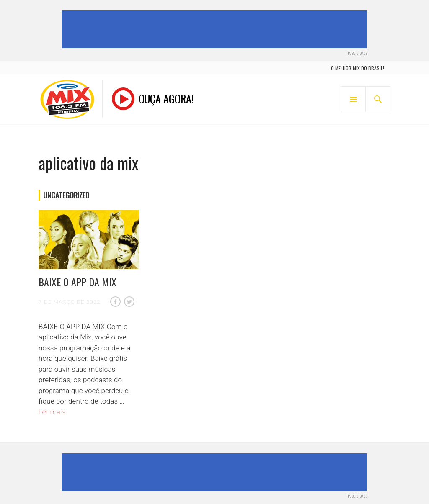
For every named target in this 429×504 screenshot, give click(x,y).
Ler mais (52, 412)
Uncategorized (66, 195)
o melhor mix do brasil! (358, 68)
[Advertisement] (216, 29)
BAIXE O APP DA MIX (78, 282)
